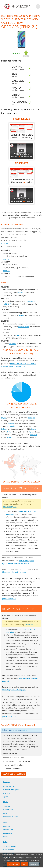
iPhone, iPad (8, 830)
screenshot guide (10, 507)
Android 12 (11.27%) (17, 366)
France (18, 335)
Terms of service (10, 846)
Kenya (34, 429)
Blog (5, 813)
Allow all (13, 864)
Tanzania (33, 435)
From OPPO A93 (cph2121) (22, 131)
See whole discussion (14, 774)
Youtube (15, 817)
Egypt (3, 418)
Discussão (7, 793)
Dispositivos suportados (13, 790)
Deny (24, 864)
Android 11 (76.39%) (18, 364)
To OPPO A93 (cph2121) (22, 176)
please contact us (9, 599)
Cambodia (11, 426)
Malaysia (32, 418)
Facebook (7, 817)
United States (24, 327)
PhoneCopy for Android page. (14, 572)
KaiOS (6, 837)
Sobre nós (7, 806)
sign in (26, 730)
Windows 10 (8, 833)
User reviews (8, 810)
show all (5, 243)
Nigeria (11, 423)
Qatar (9, 432)
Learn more (34, 860)
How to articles (9, 786)
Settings (34, 864)
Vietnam (12, 344)
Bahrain (4, 429)
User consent (8, 850)
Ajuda (6, 797)
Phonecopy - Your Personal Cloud (17, 6)
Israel (20, 293)
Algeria (22, 315)
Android (6, 826)
